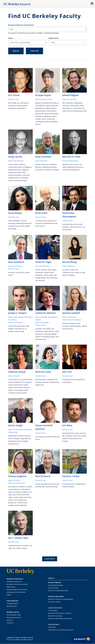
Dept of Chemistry (42, 266)
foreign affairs (67, 382)
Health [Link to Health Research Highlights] (9, 595)
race (20, 380)
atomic (44, 119)
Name (11, 38)
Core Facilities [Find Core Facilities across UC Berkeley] (53, 610)
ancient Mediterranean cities (22, 497)
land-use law (77, 436)
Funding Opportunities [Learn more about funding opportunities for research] (56, 585)
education (70, 103)
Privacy (9, 640)
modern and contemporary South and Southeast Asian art (46, 122)
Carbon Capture (49, 275)
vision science (74, 164)
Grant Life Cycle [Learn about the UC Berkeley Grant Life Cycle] (53, 588)
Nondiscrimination (27, 640)
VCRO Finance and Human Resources (61, 630)
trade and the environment (17, 326)
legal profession (49, 331)
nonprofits (39, 223)
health (82, 106)
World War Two (18, 388)
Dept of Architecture (16, 161)
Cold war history (13, 164)
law (17, 272)
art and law (66, 270)
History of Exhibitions (25, 167)
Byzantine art (23, 487)
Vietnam (38, 164)
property (65, 441)
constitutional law (68, 380)
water (85, 111)
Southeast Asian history (49, 167)
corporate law (40, 437)
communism (39, 170)
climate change (19, 331)
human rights (12, 103)
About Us (10, 620)
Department (54, 38)
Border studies (13, 380)
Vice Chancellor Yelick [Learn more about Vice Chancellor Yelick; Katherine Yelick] (14, 615)
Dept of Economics (69, 99)
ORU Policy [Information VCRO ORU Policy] (52, 627)
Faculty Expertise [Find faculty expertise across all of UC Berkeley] (12, 603)
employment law (54, 382)
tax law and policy (41, 221)
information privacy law (48, 484)
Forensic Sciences (22, 106)
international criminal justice (17, 108)
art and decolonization (51, 114)
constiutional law (80, 484)
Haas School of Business (72, 320)
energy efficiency (25, 438)
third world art (51, 111)
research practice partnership (18, 180)
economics (12, 272)
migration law (40, 385)
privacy (38, 484)
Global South (39, 114)
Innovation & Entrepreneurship (17, 584)
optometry (66, 164)
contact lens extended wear (71, 170)
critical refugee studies (21, 390)
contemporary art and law (16, 226)
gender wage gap (76, 326)
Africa (64, 103)
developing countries (15, 441)
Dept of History (41, 161)
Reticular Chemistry (41, 270)
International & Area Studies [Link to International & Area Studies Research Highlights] (16, 592)
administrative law (49, 223)
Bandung (38, 116)
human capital (74, 106)
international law (41, 380)
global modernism (52, 106)
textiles (10, 500)
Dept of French (14, 376)
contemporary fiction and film (18, 393)
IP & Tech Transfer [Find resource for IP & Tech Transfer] (54, 602)
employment (39, 331)
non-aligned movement (49, 116)
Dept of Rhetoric (69, 266)
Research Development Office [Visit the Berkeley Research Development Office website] (58, 590)
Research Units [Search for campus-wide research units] (12, 606)
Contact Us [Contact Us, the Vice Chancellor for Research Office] (10, 623)
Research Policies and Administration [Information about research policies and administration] (61, 599)
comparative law (52, 380)
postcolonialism (27, 380)
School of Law (13, 99)
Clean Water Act (19, 329)
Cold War (38, 119)
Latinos (25, 548)
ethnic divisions (67, 108)
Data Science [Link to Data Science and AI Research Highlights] (11, 587)
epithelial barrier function (75, 167)
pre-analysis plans (77, 111)
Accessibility (16, 640)
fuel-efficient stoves (24, 436)
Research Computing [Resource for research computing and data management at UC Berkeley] (55, 616)
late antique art (13, 487)
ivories (16, 500)
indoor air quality (14, 438)
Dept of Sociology (42, 322)
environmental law (68, 433)
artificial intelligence (14, 221)
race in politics (17, 548)
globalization (39, 108)
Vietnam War (45, 164)
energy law (69, 436)
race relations (24, 546)
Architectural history (14, 170)
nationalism (48, 170)
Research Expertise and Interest (21, 25)
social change (47, 329)
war (18, 103)
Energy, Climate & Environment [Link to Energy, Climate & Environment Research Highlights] (17, 590)
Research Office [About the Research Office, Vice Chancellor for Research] (13, 612)
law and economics (76, 227)
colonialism (56, 170)
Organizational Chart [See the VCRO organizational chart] (14, 617)
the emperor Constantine (21, 492)
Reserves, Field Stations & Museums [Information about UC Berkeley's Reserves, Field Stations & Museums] (60, 618)
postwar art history (50, 108)
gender (52, 337)
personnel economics (69, 323)
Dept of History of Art (44, 99)
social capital (77, 108)
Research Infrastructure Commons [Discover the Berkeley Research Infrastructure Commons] (60, 613)
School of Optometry (70, 161)
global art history (41, 111)
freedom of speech (68, 487)
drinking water (13, 436)
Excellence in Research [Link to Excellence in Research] (14, 582)
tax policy (22, 272)
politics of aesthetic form (16, 382)
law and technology (51, 487)
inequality (38, 329)
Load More (50, 559)
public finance (52, 221)
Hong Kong (71, 275)
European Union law (42, 382)
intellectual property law (24, 223)
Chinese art (78, 272)
